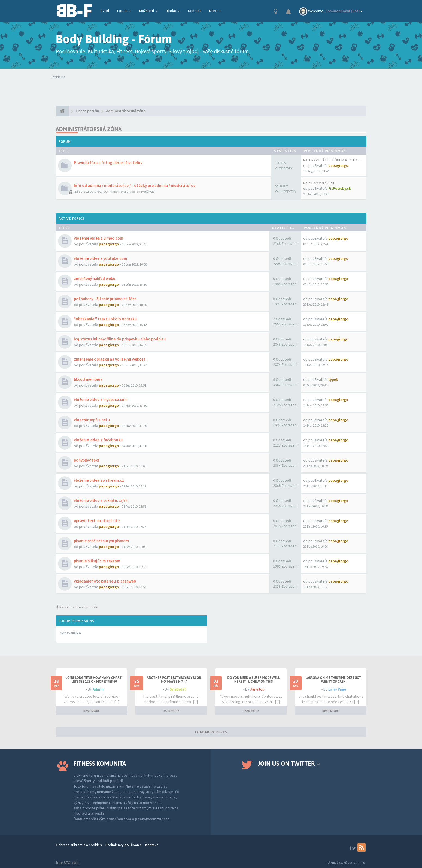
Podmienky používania (124, 845)
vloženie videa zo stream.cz (99, 480)
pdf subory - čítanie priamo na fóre (105, 299)
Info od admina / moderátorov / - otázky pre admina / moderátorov (135, 186)
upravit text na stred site (97, 521)
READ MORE (92, 711)
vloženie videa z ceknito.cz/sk (101, 500)
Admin (98, 689)
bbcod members (88, 379)
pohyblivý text (87, 460)
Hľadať (173, 11)
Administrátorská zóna (89, 129)
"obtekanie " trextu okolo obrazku (105, 319)
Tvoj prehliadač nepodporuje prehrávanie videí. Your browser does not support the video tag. (131, 91)
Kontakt (194, 11)
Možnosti (148, 11)
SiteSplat (178, 689)
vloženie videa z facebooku (98, 440)
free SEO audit (68, 863)
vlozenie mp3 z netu (92, 420)
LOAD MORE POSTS (211, 732)
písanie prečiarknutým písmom (101, 541)
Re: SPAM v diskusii (319, 183)
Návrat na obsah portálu (77, 607)
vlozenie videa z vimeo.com (98, 238)
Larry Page (337, 689)
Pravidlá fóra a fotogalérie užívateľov (108, 163)
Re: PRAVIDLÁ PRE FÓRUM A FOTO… (332, 160)
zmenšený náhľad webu (95, 278)
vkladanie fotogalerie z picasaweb (105, 581)
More (215, 11)
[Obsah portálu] (62, 111)
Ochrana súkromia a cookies (79, 845)
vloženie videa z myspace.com (101, 400)
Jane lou (257, 689)
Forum (124, 11)
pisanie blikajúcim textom (97, 561)
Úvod (105, 11)
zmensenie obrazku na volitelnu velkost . (111, 359)
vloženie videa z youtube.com (100, 258)
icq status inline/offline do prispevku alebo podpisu (120, 339)
